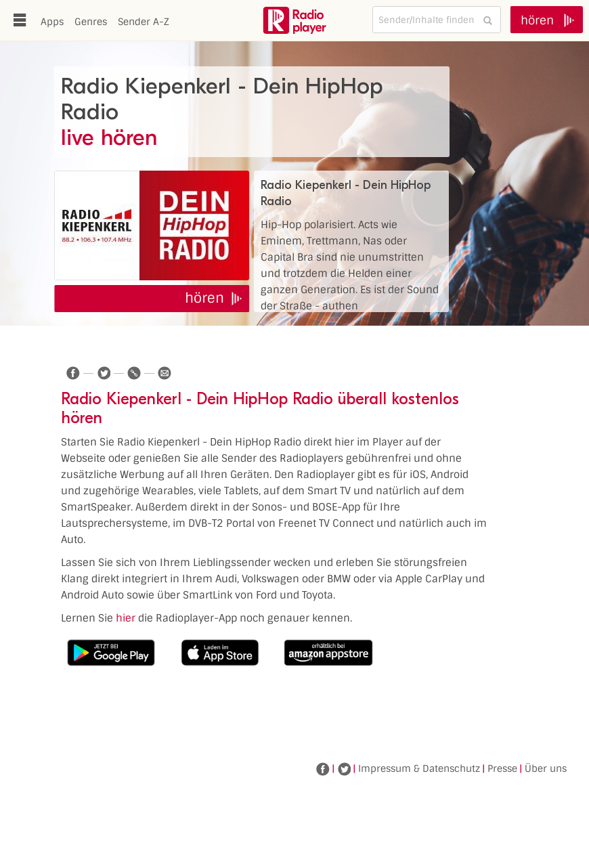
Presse (502, 768)
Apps (52, 22)
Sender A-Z (144, 22)
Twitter (344, 769)
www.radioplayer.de (294, 20)
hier (126, 618)
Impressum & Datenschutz (419, 768)
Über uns (546, 768)
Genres (91, 22)
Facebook (323, 769)
